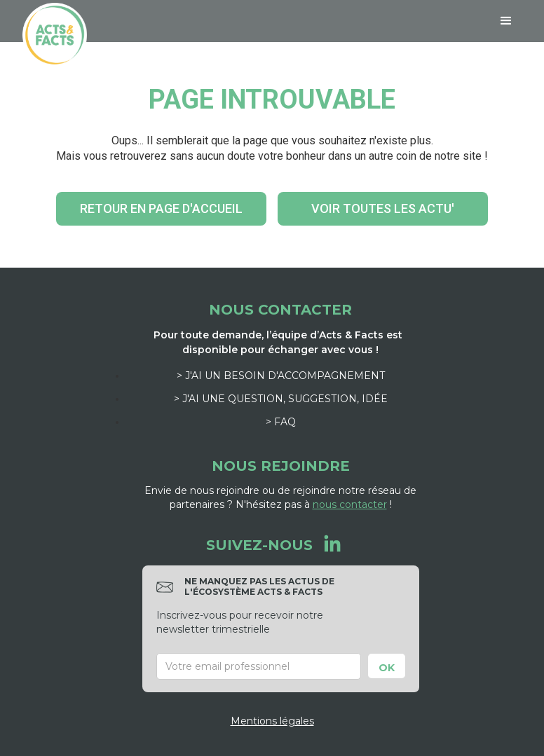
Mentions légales (272, 721)
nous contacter (350, 504)
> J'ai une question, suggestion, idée (281, 399)
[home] (55, 35)
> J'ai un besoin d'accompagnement (281, 376)
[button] (506, 21)
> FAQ (281, 422)
